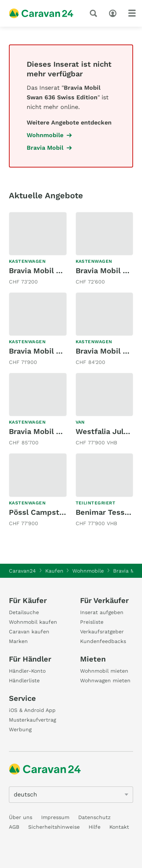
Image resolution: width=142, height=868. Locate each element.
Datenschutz (94, 817)
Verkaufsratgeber (102, 632)
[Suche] (95, 13)
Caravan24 (22, 571)
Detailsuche (24, 612)
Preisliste (92, 622)
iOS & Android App (32, 710)
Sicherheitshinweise (54, 827)
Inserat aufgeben (102, 612)
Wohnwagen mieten (105, 680)
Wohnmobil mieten (104, 671)
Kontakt (119, 827)
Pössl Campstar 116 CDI (51, 512)
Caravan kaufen (29, 632)
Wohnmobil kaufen (33, 622)
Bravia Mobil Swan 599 (50, 271)
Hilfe (95, 827)
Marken (18, 641)
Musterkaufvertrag (32, 720)
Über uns (21, 817)
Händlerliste (24, 680)
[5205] (71, 795)
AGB (14, 827)
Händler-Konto (27, 671)
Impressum (55, 817)
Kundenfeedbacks (103, 641)
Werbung (20, 729)
